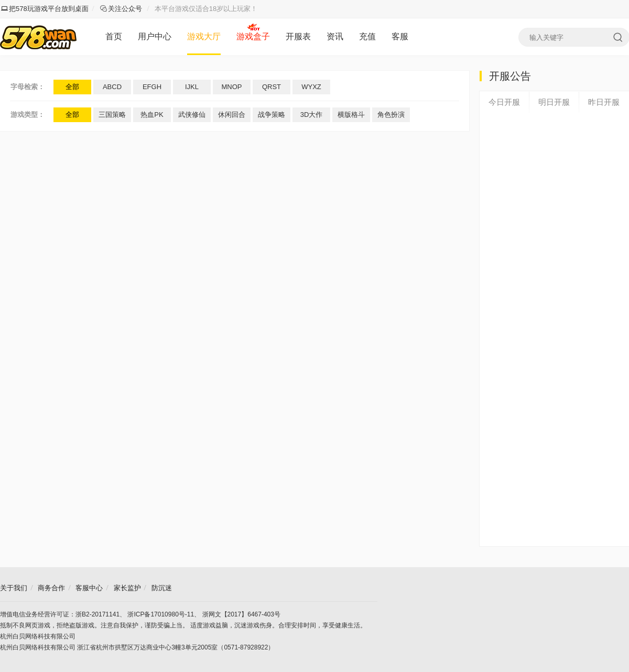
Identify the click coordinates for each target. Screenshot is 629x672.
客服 (400, 36)
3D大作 (312, 115)
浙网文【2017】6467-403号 (241, 614)
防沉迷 (162, 588)
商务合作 (51, 588)
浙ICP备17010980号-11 (161, 614)
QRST (272, 87)
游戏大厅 (204, 36)
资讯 (335, 36)
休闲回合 (232, 115)
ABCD (112, 87)
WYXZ (311, 87)
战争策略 (272, 115)
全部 (72, 87)
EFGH (152, 87)
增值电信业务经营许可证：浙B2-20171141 (60, 614)
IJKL (192, 87)
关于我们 (14, 588)
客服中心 (89, 588)
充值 (367, 36)
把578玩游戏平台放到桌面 (45, 9)
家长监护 (127, 588)
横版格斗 (351, 115)
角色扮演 (391, 115)
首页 (114, 36)
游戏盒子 (253, 36)
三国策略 (112, 115)
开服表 (298, 36)
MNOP (232, 87)
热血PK (152, 115)
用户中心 (155, 36)
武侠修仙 (192, 115)
